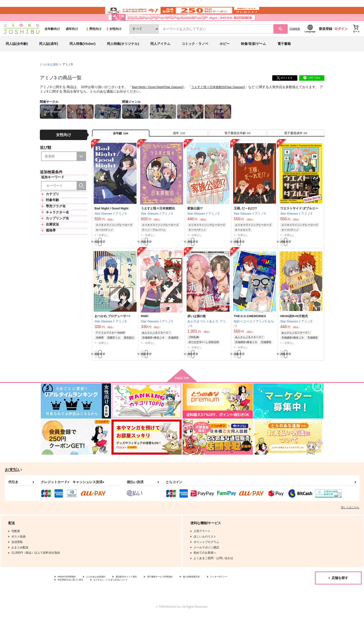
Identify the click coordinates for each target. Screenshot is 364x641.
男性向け (94, 43)
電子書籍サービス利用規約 (184, 601)
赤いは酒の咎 (197, 337)
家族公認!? (195, 227)
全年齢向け (52, 43)
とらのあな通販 (50, 79)
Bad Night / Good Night (149, 101)
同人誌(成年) (48, 58)
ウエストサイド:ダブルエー (299, 227)
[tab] (179, 149)
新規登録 (326, 43)
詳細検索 (295, 43)
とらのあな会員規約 (105, 601)
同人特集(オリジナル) (123, 58)
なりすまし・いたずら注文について (158, 605)
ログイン (341, 43)
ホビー (225, 58)
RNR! (145, 337)
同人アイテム (160, 58)
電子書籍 (284, 58)
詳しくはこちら (350, 531)
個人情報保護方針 (222, 601)
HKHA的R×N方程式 (294, 337)
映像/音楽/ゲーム (253, 58)
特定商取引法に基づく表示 (108, 605)
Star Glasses (177, 101)
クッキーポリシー (69, 605)
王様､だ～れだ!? (245, 227)
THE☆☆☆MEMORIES (250, 337)
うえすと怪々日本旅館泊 (213, 101)
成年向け (72, 43)
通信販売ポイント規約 (142, 601)
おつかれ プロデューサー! (113, 337)
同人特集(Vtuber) (83, 58)
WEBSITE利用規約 (70, 601)
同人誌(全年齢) (17, 58)
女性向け (114, 43)
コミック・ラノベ (195, 58)
